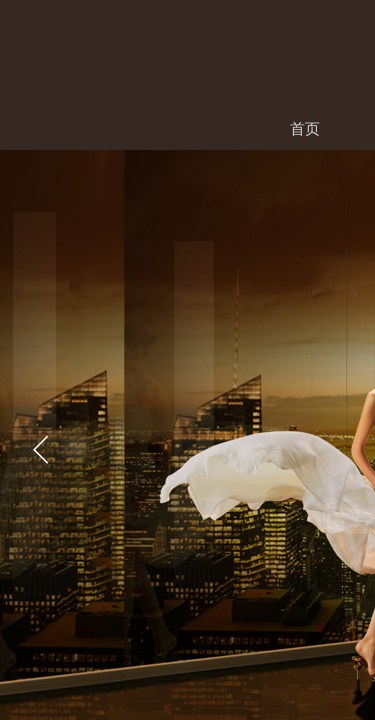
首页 (305, 128)
